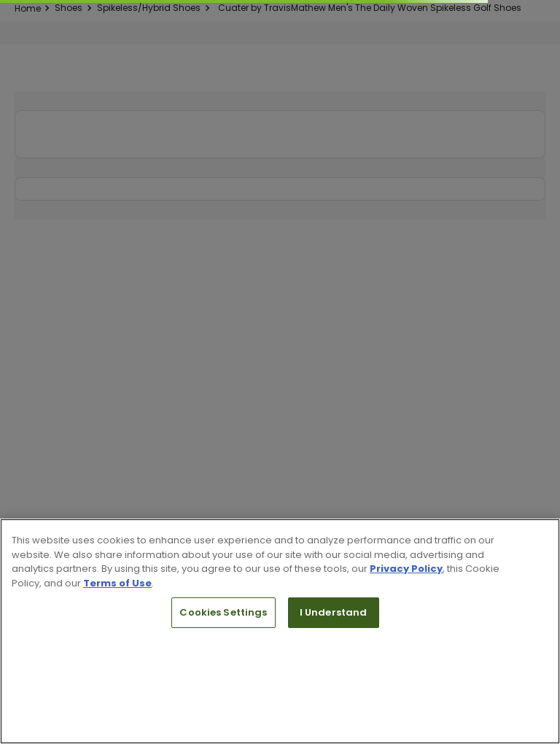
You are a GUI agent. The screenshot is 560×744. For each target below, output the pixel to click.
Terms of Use (117, 583)
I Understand (334, 612)
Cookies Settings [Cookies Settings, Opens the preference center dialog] (223, 612)
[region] (280, 631)
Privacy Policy (406, 569)
